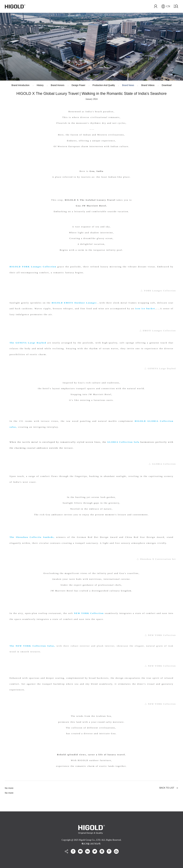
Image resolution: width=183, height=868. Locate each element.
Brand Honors (57, 86)
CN (165, 6)
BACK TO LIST (167, 788)
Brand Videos (150, 86)
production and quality (104, 86)
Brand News (129, 86)
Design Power (78, 86)
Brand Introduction (18, 86)
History (38, 86)
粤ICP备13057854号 (91, 844)
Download (169, 86)
